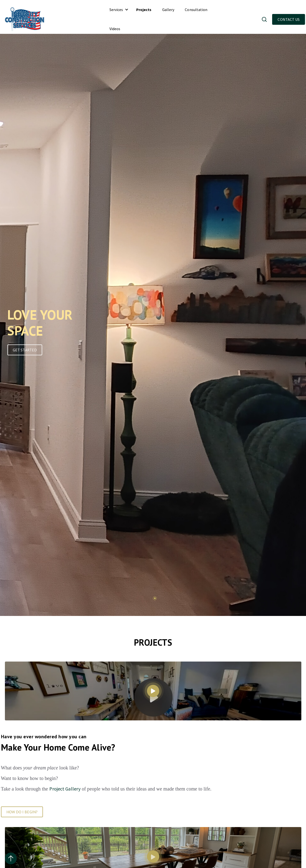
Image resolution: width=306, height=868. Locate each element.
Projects (144, 10)
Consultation (196, 10)
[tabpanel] (60, 331)
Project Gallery (65, 789)
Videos (115, 29)
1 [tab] (155, 598)
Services (116, 10)
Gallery (168, 10)
